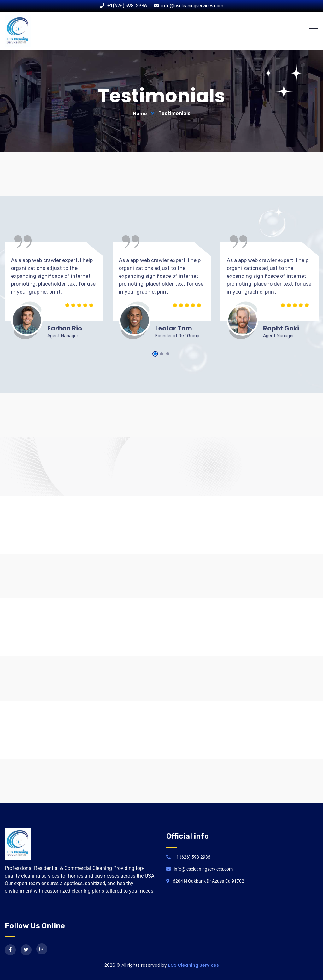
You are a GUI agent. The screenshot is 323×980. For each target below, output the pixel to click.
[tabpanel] (54, 293)
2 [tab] (161, 354)
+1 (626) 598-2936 (127, 6)
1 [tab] (155, 354)
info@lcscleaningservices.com (192, 6)
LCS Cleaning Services (194, 965)
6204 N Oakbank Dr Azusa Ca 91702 (208, 881)
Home (140, 114)
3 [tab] (168, 354)
